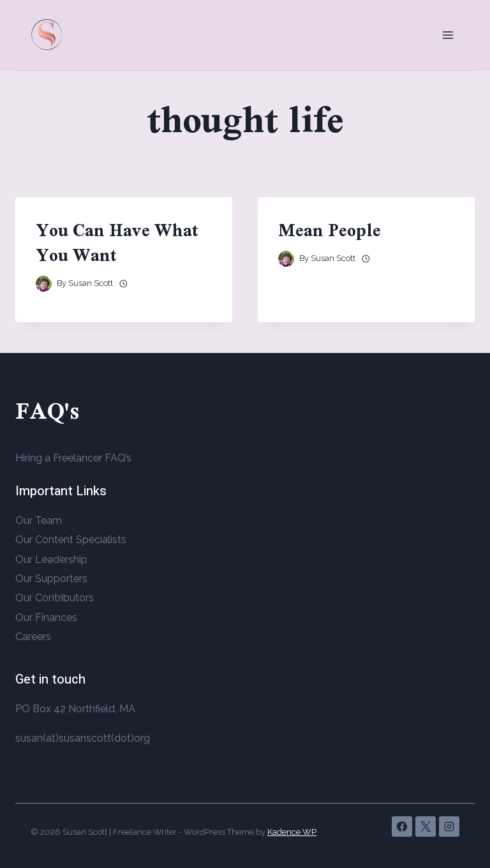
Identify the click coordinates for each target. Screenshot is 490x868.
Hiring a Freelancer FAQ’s (73, 458)
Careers (33, 637)
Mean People (330, 230)
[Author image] (44, 284)
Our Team (39, 520)
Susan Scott (91, 283)
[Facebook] (402, 827)
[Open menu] (448, 35)
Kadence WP (292, 832)
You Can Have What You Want (117, 243)
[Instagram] (449, 827)
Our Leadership (51, 559)
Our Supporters (51, 579)
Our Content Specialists (71, 540)
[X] (426, 827)
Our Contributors (55, 598)
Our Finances (46, 617)
